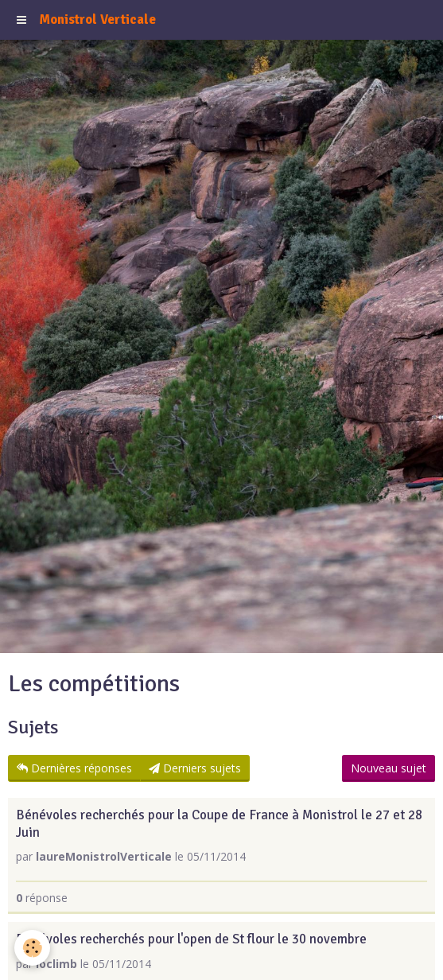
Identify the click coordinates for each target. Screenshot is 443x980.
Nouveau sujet (389, 768)
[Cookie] (32, 948)
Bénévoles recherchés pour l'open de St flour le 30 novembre (191, 940)
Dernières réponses (74, 768)
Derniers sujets (195, 768)
